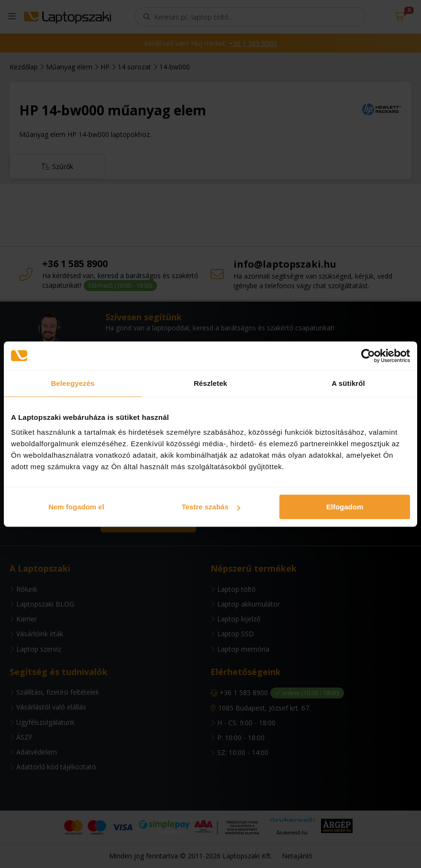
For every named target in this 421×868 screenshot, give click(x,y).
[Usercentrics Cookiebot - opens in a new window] (368, 356)
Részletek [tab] (210, 383)
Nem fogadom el (76, 507)
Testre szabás (211, 507)
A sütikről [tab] (348, 383)
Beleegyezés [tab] (72, 383)
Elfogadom (345, 507)
